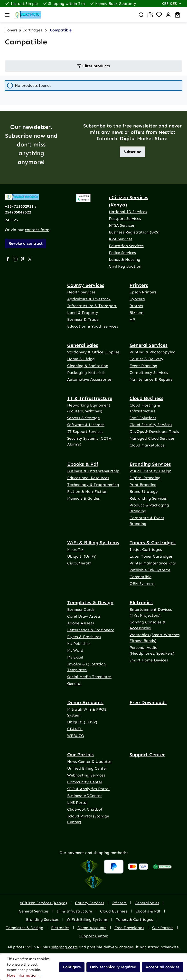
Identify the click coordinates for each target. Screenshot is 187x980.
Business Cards (81, 609)
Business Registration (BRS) (134, 232)
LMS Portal (77, 802)
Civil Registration (125, 266)
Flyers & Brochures (84, 637)
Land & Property (83, 313)
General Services (149, 345)
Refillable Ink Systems (150, 570)
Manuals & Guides (84, 498)
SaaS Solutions (143, 418)
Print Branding (143, 485)
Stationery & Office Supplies (93, 352)
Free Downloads (148, 702)
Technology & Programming (93, 485)
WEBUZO (76, 736)
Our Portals (80, 755)
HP (132, 319)
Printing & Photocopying (153, 352)
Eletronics (141, 602)
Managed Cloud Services (152, 438)
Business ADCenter (84, 796)
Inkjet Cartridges (146, 549)
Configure (72, 967)
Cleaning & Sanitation (88, 366)
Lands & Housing (125, 259)
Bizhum (136, 313)
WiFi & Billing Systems (93, 543)
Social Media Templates (89, 677)
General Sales (83, 345)
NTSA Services (122, 225)
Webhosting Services (86, 775)
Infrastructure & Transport (92, 306)
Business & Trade (83, 319)
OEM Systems (142, 584)
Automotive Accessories (89, 379)
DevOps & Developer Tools (154, 432)
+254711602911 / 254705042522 (21, 209)
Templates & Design (90, 602)
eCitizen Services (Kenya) (129, 201)
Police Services (122, 253)
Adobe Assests (81, 623)
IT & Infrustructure (90, 398)
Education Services (126, 246)
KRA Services (121, 239)
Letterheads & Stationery (91, 630)
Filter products (93, 66)
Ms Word (75, 650)
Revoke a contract (26, 243)
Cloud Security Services (151, 425)
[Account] (168, 15)
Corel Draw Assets (84, 616)
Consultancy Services (149, 373)
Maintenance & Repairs (151, 379)
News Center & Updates (89, 762)
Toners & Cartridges (153, 543)
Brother (136, 306)
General (74, 684)
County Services (86, 285)
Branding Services (150, 464)
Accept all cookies (163, 967)
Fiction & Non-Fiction (87, 491)
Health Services (81, 292)
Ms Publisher (79, 644)
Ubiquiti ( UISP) (82, 722)
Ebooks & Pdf (83, 464)
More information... (24, 975)
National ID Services (128, 212)
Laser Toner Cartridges (151, 556)
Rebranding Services (148, 498)
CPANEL (75, 729)
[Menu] (7, 15)
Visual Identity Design (150, 471)
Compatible (140, 577)
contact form (37, 230)
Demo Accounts (85, 702)
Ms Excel (75, 657)
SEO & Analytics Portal (88, 789)
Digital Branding (145, 478)
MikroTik (75, 549)
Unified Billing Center (87, 768)
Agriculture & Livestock (89, 299)
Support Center (147, 755)
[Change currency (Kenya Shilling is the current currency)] (172, 4)
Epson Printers (143, 292)
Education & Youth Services (93, 326)
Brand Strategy (144, 491)
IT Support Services (85, 432)
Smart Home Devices (149, 660)
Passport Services (125, 218)
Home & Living (81, 359)
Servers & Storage (84, 418)
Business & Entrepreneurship (93, 471)
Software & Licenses (86, 425)
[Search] (141, 15)
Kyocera (137, 299)
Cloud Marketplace (147, 445)
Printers (139, 285)
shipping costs (64, 947)
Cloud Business (146, 398)
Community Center (85, 782)
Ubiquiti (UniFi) (82, 556)
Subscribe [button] (132, 152)
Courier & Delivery (146, 359)
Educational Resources (88, 478)
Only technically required (113, 967)
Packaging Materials (86, 373)
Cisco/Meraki (79, 563)
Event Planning (143, 366)
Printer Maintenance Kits (153, 563)
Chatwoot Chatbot (85, 809)
